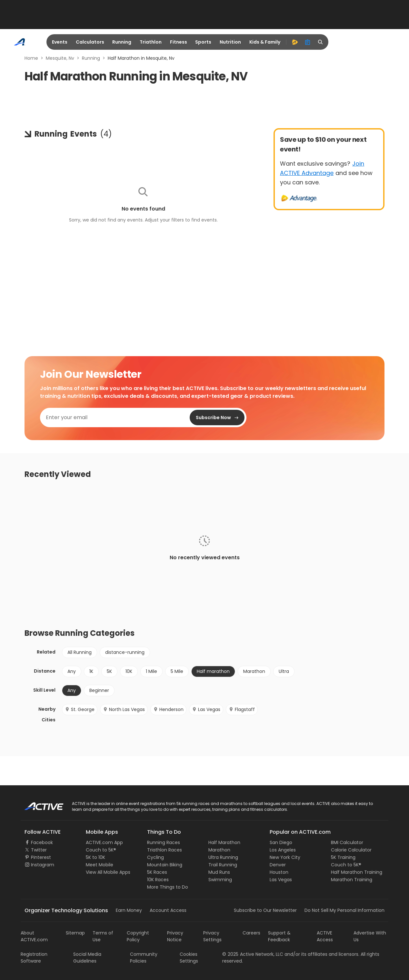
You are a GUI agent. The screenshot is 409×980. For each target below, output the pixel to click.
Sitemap (75, 933)
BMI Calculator (347, 842)
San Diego (281, 842)
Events (60, 42)
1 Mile (151, 671)
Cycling (155, 857)
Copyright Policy (138, 936)
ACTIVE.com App (104, 842)
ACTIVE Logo (38, 804)
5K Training (343, 857)
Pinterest (41, 857)
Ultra (284, 671)
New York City (285, 857)
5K (109, 671)
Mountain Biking (165, 865)
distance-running (125, 652)
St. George (80, 709)
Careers (251, 933)
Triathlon (151, 42)
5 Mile (177, 671)
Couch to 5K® (101, 850)
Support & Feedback (279, 936)
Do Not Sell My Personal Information (344, 910)
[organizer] (308, 42)
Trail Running (223, 865)
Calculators (90, 42)
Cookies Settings (189, 958)
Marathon (254, 671)
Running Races (164, 842)
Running (122, 42)
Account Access (168, 910)
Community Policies (144, 958)
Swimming (220, 880)
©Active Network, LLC (253, 954)
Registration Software (34, 958)
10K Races (158, 880)
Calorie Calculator (351, 850)
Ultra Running (223, 857)
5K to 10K (95, 857)
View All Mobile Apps (108, 872)
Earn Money (129, 910)
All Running (80, 652)
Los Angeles (283, 850)
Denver (278, 865)
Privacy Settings (212, 936)
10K (129, 671)
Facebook (42, 842)
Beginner (99, 690)
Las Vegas (206, 709)
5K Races (157, 872)
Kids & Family (265, 42)
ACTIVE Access (325, 936)
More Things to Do (168, 887)
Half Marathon (224, 842)
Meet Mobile (100, 865)
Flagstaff (242, 709)
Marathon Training (352, 880)
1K (91, 671)
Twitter (39, 850)
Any (72, 671)
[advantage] (295, 42)
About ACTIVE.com (34, 936)
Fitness (179, 42)
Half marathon (213, 671)
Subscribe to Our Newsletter (265, 910)
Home (31, 58)
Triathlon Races (165, 850)
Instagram (43, 865)
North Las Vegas (124, 709)
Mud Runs (219, 872)
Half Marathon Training (357, 872)
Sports (203, 42)
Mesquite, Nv (60, 58)
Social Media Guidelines (87, 958)
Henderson (168, 709)
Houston (279, 872)
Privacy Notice (175, 936)
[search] (321, 42)
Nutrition (230, 42)
